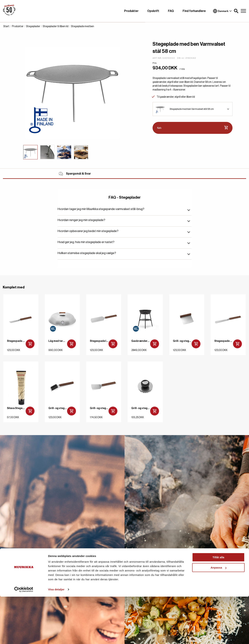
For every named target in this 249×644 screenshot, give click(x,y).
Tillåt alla (218, 605)
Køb (193, 128)
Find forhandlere (194, 11)
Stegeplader (33, 26)
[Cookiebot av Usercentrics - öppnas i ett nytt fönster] (24, 637)
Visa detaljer (56, 637)
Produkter (131, 11)
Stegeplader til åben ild (56, 26)
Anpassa (218, 615)
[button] (236, 11)
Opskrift (153, 11)
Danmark (222, 11)
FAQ (171, 11)
